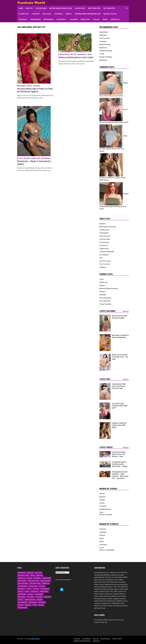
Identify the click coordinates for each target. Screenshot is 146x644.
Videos (105, 19)
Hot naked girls (45, 589)
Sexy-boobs (47, 597)
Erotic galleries (33, 586)
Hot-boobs (36, 589)
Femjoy (102, 503)
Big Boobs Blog (105, 44)
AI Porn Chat (24, 14)
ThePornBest (104, 233)
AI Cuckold (58, 14)
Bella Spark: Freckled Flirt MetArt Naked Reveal (120, 336)
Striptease (28, 605)
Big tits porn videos (23, 575)
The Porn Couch (105, 261)
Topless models (22, 608)
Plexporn (103, 292)
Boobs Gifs (39, 575)
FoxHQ (102, 54)
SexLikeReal (104, 32)
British (102, 541)
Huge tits (21, 592)
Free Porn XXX (105, 38)
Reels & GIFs (85, 19)
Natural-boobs (22, 594)
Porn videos (39, 597)
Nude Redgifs (39, 594)
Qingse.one (103, 282)
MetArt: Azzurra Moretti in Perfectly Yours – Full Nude (120, 357)
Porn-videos (30, 597)
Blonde (33, 575)
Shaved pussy (33, 602)
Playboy (102, 500)
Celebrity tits (46, 583)
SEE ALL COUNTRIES (107, 550)
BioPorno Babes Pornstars (109, 288)
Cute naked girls (22, 586)
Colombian (103, 545)
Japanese (103, 532)
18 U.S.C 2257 (117, 639)
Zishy (101, 512)
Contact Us (96, 641)
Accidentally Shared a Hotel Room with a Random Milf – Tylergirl (120, 464)
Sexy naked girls (23, 602)
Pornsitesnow (104, 242)
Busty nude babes (23, 583)
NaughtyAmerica (105, 509)
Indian (102, 538)
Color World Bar (105, 301)
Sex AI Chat (47, 14)
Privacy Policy (105, 639)
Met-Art (102, 494)
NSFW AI (69, 14)
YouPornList (104, 245)
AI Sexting (36, 14)
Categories (61, 19)
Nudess (102, 285)
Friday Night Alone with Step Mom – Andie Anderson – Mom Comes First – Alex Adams (120, 475)
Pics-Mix (96, 19)
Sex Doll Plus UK (110, 14)
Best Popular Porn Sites (108, 227)
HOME (21, 8)
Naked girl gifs (44, 592)
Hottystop (103, 41)
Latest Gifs (105, 379)
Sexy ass (20, 600)
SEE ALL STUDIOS (106, 515)
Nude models (22, 86)
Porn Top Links (105, 264)
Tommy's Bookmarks (107, 252)
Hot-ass (29, 589)
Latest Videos (106, 447)
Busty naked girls (45, 581)
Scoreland (103, 506)
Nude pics (31, 594)
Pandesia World (34, 639)
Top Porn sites (109, 8)
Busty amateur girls (33, 581)
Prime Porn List (105, 236)
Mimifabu (103, 295)
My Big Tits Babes (106, 57)
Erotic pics (42, 586)
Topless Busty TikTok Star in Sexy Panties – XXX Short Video (119, 386)
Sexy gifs (40, 600)
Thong (35, 605)
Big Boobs (103, 48)
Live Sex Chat (80, 8)
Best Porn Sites (94, 8)
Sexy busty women (30, 600)
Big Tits (30, 86)
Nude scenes (22, 597)
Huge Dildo (23, 19)
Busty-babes (37, 578)
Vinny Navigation (105, 298)
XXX (101, 258)
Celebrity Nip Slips (106, 51)
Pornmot (77, 639)
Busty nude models (35, 583)
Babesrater (103, 35)
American (103, 529)
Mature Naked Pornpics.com (61, 8)
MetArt (27, 592)
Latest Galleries (107, 311)
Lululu (102, 279)
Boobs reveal (22, 578)
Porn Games (86, 639)
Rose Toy (29, 8)
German (102, 535)
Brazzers (103, 224)
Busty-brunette (47, 578)
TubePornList (104, 249)
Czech (102, 548)
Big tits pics (39, 573)
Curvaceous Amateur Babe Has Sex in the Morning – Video (119, 454)
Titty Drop (41, 605)
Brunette (29, 578)
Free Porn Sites (105, 239)
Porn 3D (95, 639)
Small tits (21, 605)
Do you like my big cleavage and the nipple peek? (120, 406)
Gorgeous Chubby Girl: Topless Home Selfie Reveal (119, 425)
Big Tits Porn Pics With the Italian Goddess (120, 317)
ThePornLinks (104, 230)
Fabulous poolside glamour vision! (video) (76, 57)
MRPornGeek (49, 19)
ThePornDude (35, 19)
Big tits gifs (30, 573)
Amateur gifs (22, 573)
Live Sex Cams (41, 8)
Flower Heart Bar (105, 304)
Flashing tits (21, 589)
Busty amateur (22, 581)
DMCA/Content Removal (82, 641)
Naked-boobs (34, 592)
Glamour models (64, 54)
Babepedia (103, 60)
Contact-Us (115, 19)
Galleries (74, 19)
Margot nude (36, 158)
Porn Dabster (104, 255)
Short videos (42, 602)
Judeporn (103, 267)
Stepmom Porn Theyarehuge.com (87, 14)
